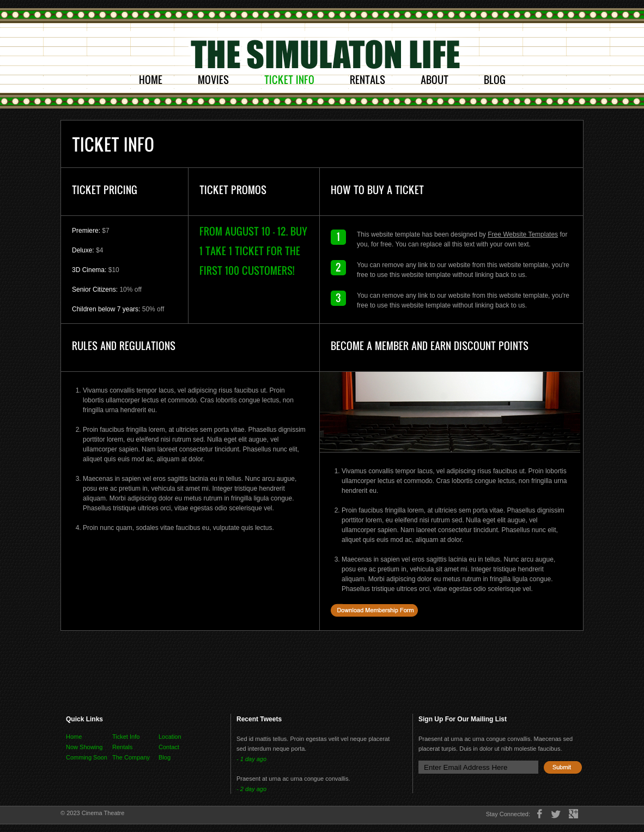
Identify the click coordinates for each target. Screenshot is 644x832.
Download (374, 610)
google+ (573, 814)
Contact (169, 747)
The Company (131, 757)
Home (151, 80)
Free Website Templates (523, 234)
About (435, 80)
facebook (540, 814)
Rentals (367, 80)
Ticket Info (289, 80)
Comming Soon (87, 757)
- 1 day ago (251, 759)
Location (170, 737)
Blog (495, 80)
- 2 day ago (251, 789)
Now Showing (84, 747)
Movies (213, 80)
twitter (556, 814)
